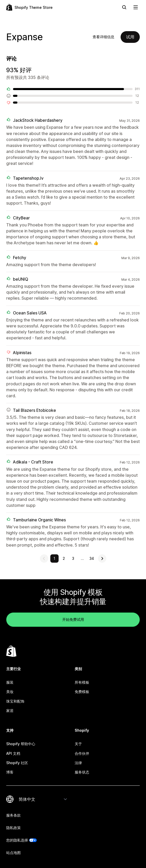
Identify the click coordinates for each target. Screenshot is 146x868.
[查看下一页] (102, 559)
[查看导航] (136, 7)
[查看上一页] (44, 559)
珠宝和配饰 (15, 701)
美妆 (10, 692)
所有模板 (82, 682)
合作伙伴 (82, 753)
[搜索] (124, 7)
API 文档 (13, 753)
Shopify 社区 (17, 763)
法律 (78, 763)
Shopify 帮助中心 (21, 744)
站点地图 (13, 853)
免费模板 (82, 692)
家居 (10, 711)
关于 (78, 744)
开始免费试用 (73, 619)
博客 (10, 772)
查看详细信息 (103, 37)
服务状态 (82, 772)
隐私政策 (13, 828)
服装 (10, 682)
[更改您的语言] (43, 799)
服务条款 (13, 815)
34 (92, 558)
